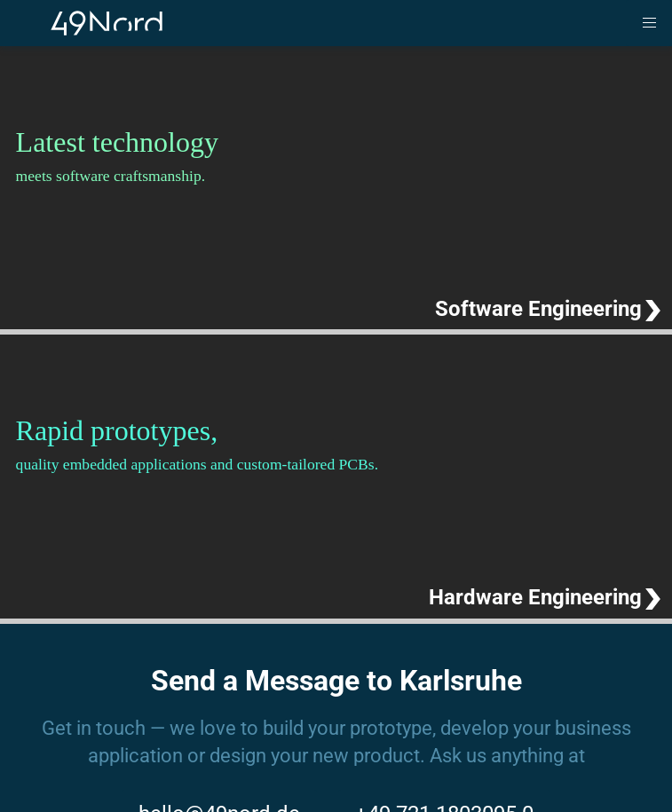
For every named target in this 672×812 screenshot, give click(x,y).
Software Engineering (538, 309)
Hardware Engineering (535, 597)
